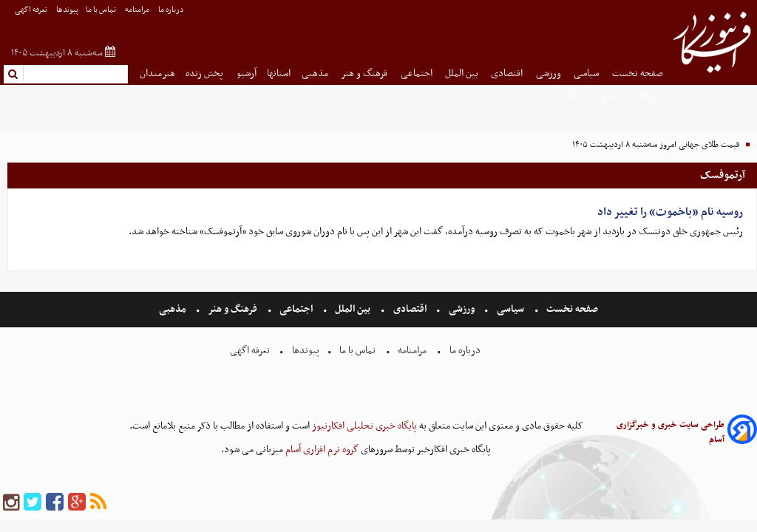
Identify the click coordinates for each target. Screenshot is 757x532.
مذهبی (316, 74)
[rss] (98, 503)
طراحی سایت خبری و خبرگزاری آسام (671, 432)
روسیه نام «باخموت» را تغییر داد (670, 212)
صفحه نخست (638, 74)
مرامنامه (138, 10)
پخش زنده (206, 74)
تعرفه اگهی (32, 10)
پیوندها (67, 10)
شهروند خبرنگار (592, 96)
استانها (279, 74)
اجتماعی (418, 74)
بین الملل (463, 74)
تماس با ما (102, 10)
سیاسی (587, 74)
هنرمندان (157, 74)
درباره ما (172, 10)
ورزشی (550, 74)
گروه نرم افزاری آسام (321, 450)
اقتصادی (508, 74)
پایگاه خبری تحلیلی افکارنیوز (363, 426)
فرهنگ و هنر (365, 74)
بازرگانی (648, 96)
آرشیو (247, 74)
